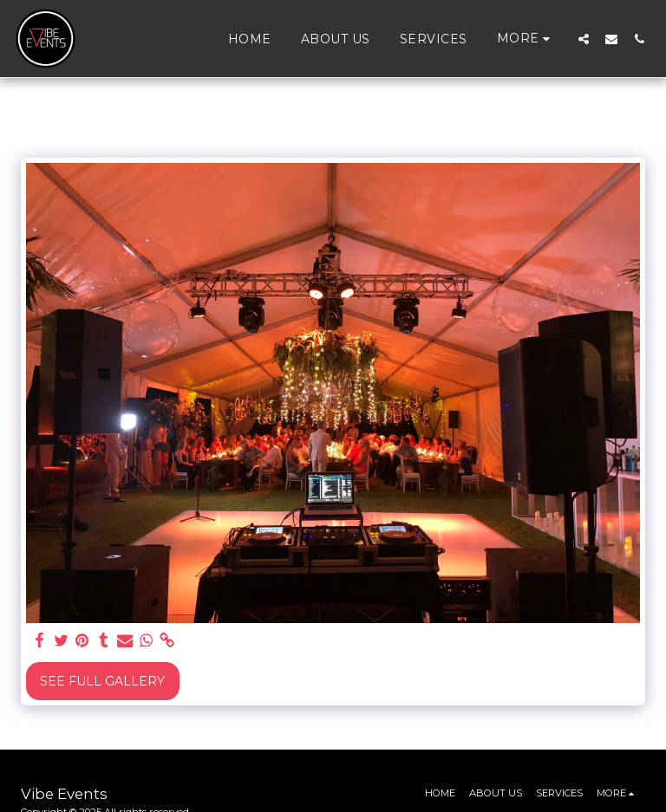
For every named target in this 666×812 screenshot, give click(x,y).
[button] (584, 39)
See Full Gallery (102, 681)
